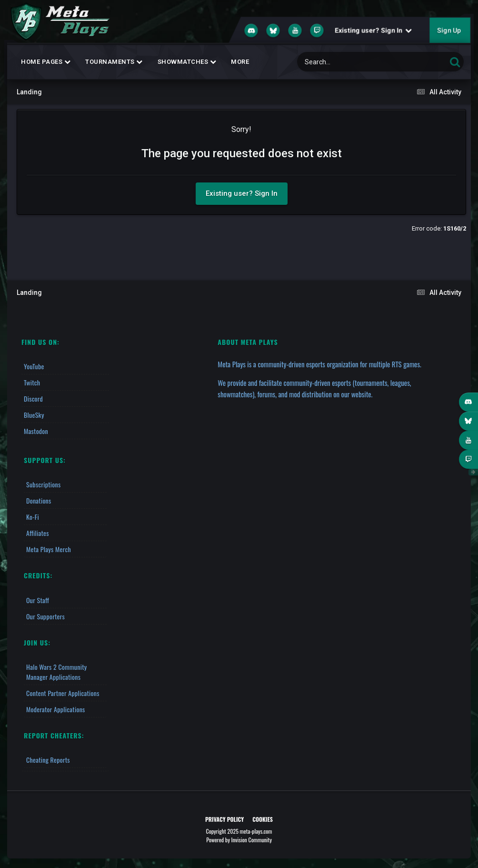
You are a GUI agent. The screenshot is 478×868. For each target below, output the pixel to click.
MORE (240, 62)
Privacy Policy (224, 819)
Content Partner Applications (63, 693)
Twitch (32, 382)
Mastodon (36, 431)
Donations (39, 500)
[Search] (347, 62)
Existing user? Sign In (373, 30)
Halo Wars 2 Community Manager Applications (57, 672)
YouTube (34, 366)
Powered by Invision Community (239, 840)
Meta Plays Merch (49, 549)
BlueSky (34, 415)
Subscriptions (43, 484)
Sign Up (449, 30)
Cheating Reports (48, 760)
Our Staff (38, 600)
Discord (33, 399)
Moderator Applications (56, 709)
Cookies (263, 819)
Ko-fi (33, 517)
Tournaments (114, 62)
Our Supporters (45, 616)
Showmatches (187, 62)
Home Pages (46, 62)
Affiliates (38, 533)
